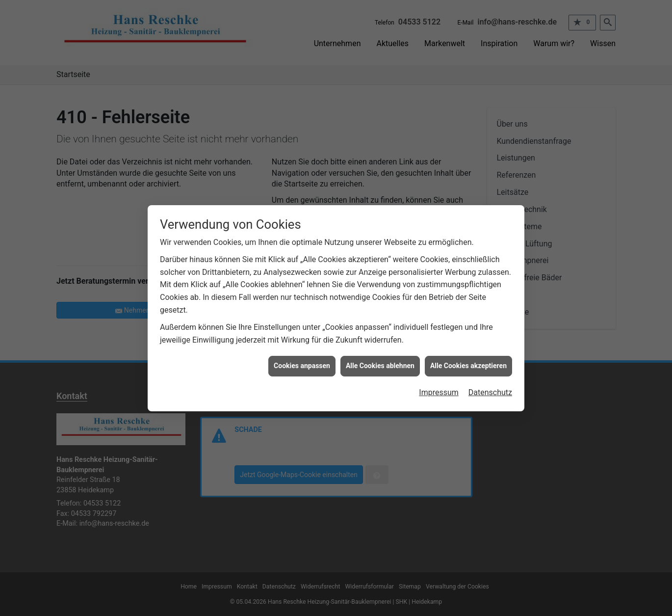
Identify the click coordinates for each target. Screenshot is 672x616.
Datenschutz (490, 388)
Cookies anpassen (302, 361)
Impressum (439, 388)
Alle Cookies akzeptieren (468, 361)
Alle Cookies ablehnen (380, 361)
